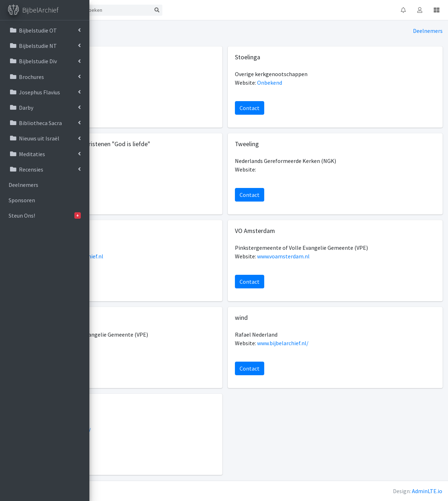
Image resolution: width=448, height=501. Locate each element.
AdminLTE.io (427, 491)
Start (121, 10)
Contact (149, 10)
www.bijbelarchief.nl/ (326, 343)
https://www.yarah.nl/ (151, 430)
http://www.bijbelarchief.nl (157, 256)
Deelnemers (428, 31)
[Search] (205, 10)
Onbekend (313, 83)
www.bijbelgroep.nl (148, 83)
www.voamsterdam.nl (327, 256)
